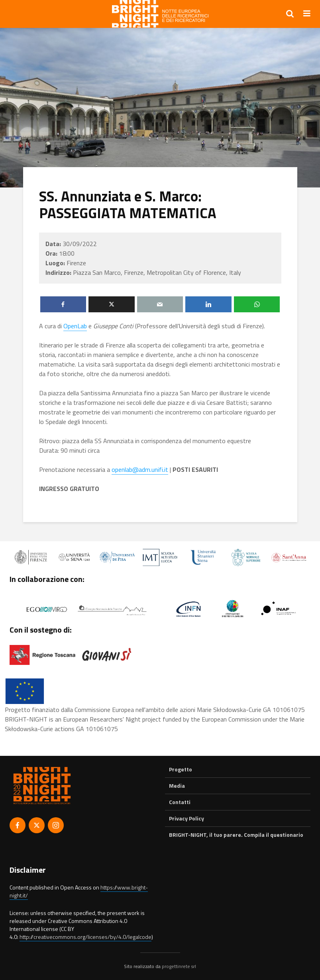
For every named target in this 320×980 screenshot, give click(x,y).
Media (177, 786)
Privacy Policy (187, 818)
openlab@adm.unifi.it (140, 469)
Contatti (180, 802)
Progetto (181, 769)
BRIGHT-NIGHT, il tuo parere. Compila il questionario (236, 835)
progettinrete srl (179, 966)
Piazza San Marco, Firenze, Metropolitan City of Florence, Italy (157, 272)
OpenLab (75, 326)
